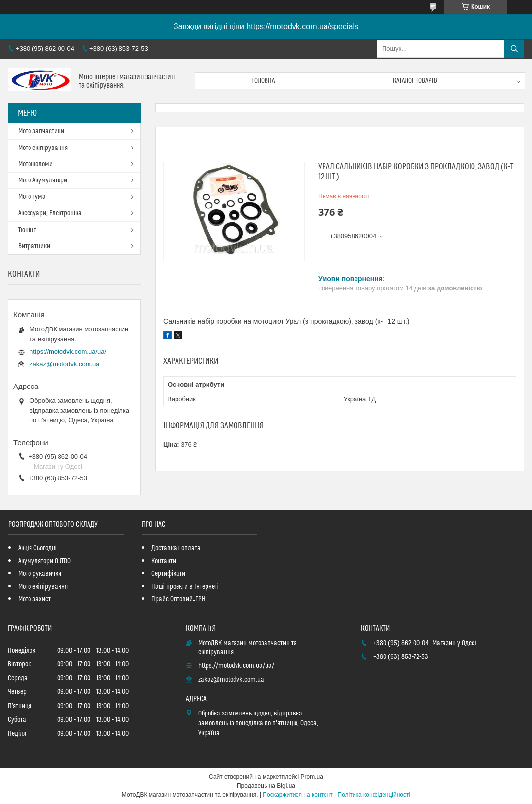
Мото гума (32, 197)
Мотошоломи (35, 164)
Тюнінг (27, 230)
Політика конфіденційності (374, 795)
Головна (263, 81)
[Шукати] (514, 49)
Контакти (164, 561)
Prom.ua (312, 777)
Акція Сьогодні (37, 548)
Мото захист (34, 599)
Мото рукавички (40, 574)
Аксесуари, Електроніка (50, 213)
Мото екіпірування (43, 148)
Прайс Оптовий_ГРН (178, 599)
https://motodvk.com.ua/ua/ (68, 351)
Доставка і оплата (176, 548)
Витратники (34, 246)
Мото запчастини (41, 131)
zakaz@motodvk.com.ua (65, 364)
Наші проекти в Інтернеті (185, 587)
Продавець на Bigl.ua (266, 786)
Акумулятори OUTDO (44, 561)
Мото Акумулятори (43, 180)
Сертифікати (168, 574)
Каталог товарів (415, 81)
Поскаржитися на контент (297, 795)
